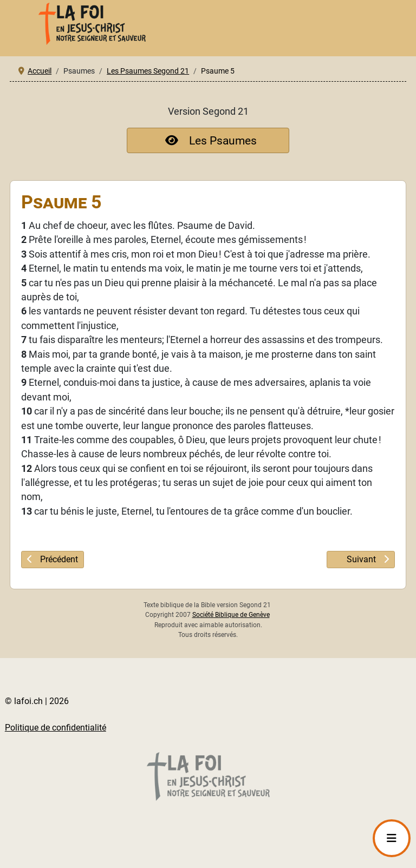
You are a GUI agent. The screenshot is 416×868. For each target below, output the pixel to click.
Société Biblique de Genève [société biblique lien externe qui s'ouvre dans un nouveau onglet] (231, 615)
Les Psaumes (208, 140)
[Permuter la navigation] (392, 838)
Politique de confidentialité (56, 728)
